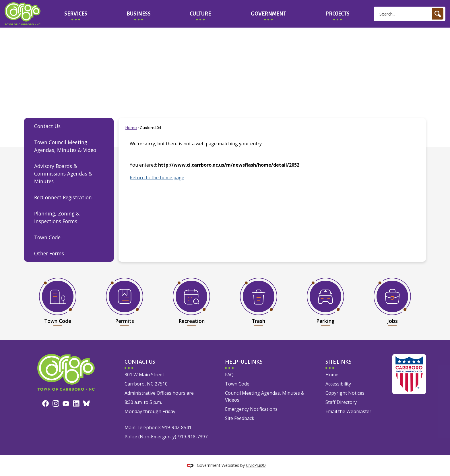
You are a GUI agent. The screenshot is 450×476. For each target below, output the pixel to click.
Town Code (47, 237)
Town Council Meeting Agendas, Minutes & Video (65, 146)
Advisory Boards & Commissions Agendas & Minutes (63, 174)
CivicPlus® (256, 465)
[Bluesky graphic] (87, 403)
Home (131, 128)
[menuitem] (76, 14)
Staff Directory (341, 402)
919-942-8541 (177, 427)
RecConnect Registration (63, 197)
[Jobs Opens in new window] (392, 301)
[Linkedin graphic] (76, 403)
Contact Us (47, 126)
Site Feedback (240, 418)
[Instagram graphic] (56, 403)
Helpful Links (244, 362)
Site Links (339, 362)
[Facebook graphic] (45, 403)
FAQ (229, 375)
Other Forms (49, 253)
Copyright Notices (345, 393)
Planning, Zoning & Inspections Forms (57, 217)
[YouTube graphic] (66, 403)
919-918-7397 (193, 437)
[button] (438, 14)
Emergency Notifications (251, 409)
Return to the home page (157, 178)
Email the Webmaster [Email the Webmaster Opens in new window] (348, 411)
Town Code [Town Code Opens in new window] (237, 384)
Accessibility (338, 384)
